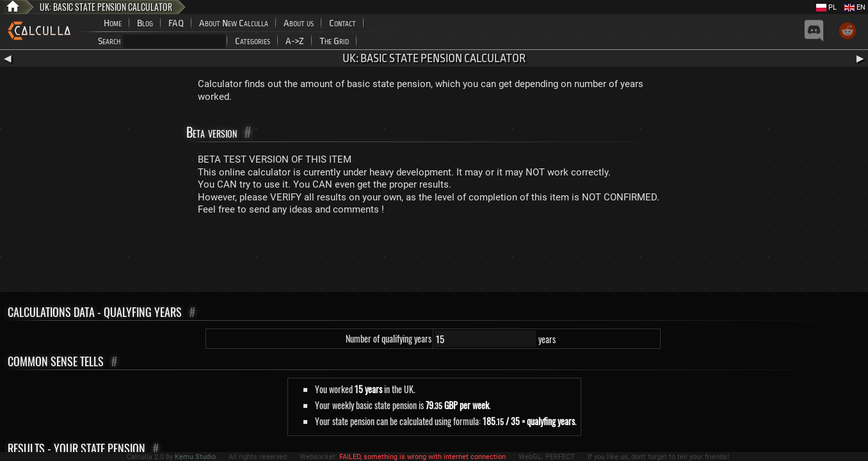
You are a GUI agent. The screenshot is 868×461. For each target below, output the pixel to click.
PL (826, 7)
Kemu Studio (195, 457)
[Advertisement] (434, 257)
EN (855, 7)
